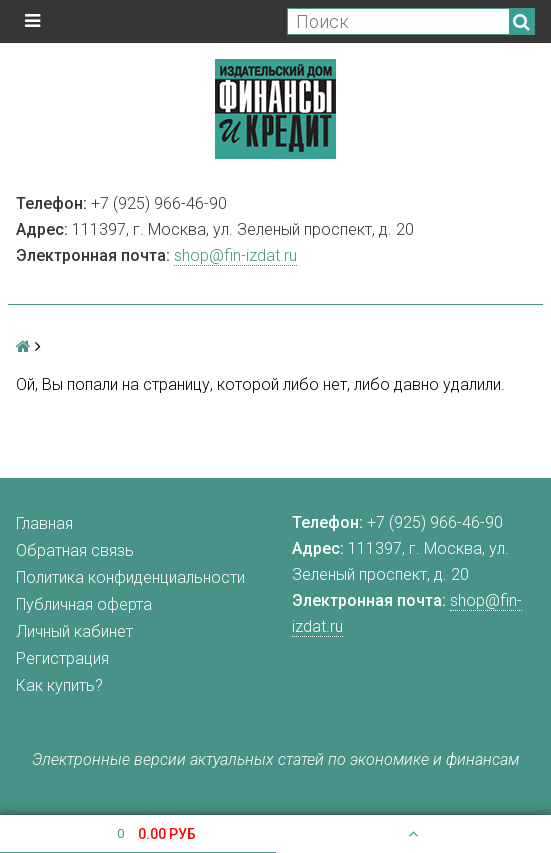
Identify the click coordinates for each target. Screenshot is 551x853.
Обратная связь (75, 550)
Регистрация (62, 658)
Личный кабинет (74, 631)
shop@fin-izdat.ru (235, 255)
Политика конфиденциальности (130, 577)
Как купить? (59, 685)
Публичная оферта (84, 604)
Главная (44, 523)
